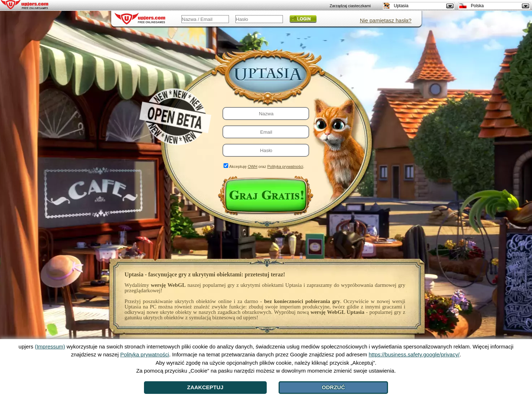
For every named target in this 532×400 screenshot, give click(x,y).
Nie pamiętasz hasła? (386, 20)
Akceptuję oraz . (267, 166)
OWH (253, 166)
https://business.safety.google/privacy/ (414, 354)
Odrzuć (333, 387)
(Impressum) (50, 346)
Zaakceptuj (205, 387)
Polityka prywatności (285, 166)
